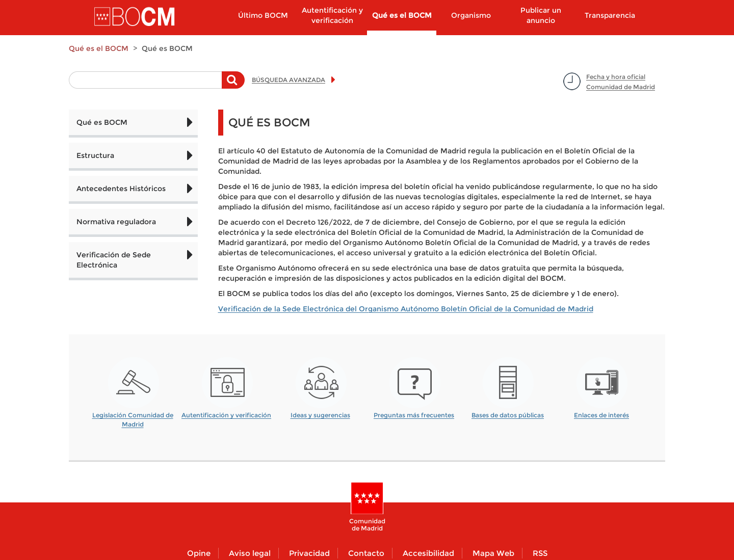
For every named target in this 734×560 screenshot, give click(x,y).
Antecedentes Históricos (121, 189)
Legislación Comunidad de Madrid (133, 416)
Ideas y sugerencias (320, 415)
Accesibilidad (428, 553)
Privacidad (309, 553)
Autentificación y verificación (332, 15)
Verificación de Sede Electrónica (114, 260)
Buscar (233, 85)
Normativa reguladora (116, 222)
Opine (199, 553)
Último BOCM (263, 15)
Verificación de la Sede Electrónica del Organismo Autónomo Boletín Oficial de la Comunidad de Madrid (406, 309)
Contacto (366, 553)
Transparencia (610, 15)
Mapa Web (493, 553)
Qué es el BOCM (402, 15)
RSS (540, 553)
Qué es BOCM (102, 122)
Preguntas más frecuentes (414, 415)
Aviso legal (250, 553)
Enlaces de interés (601, 415)
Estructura (95, 155)
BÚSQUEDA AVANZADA (289, 80)
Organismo (471, 15)
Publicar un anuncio (541, 15)
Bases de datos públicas (508, 415)
